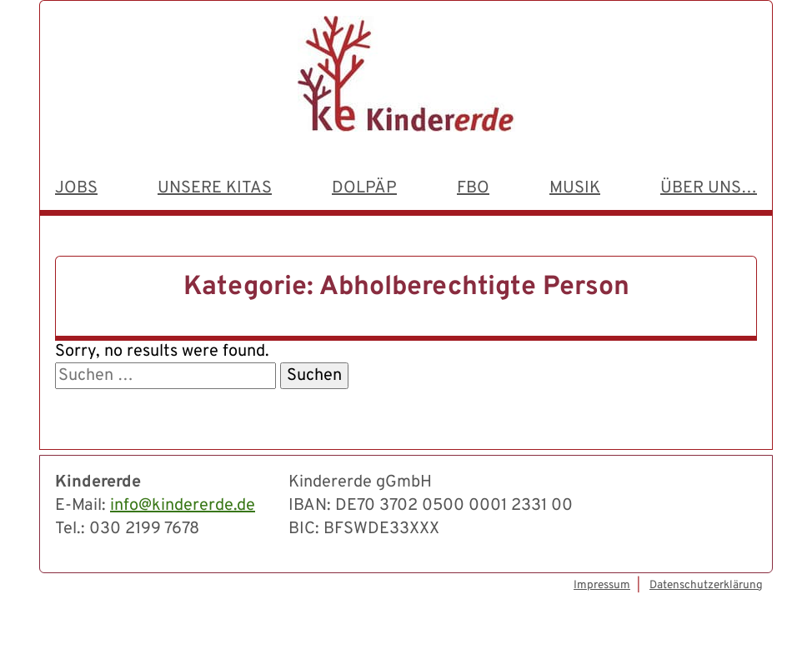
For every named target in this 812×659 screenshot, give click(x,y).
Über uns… (709, 188)
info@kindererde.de (183, 506)
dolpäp (364, 188)
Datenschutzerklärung (706, 585)
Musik (575, 188)
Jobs (76, 188)
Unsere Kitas (215, 188)
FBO (473, 188)
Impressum (602, 585)
